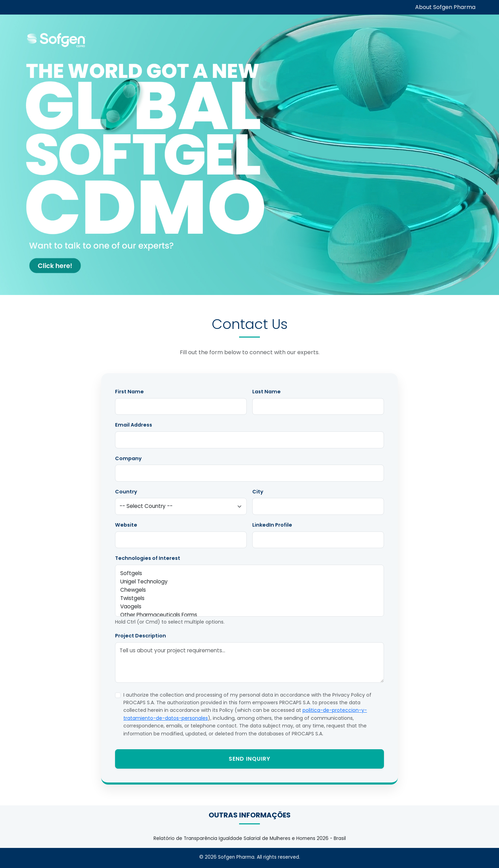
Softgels (249, 573)
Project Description (141, 636)
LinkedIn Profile (272, 525)
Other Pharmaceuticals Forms (249, 615)
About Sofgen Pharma (445, 7)
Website (126, 525)
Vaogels (249, 607)
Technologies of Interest (148, 558)
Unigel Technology (249, 582)
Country (126, 492)
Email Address (134, 425)
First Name (129, 392)
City (258, 492)
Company (128, 458)
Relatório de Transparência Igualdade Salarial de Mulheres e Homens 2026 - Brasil (250, 838)
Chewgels (249, 590)
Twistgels (249, 598)
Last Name (266, 392)
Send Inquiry (249, 759)
